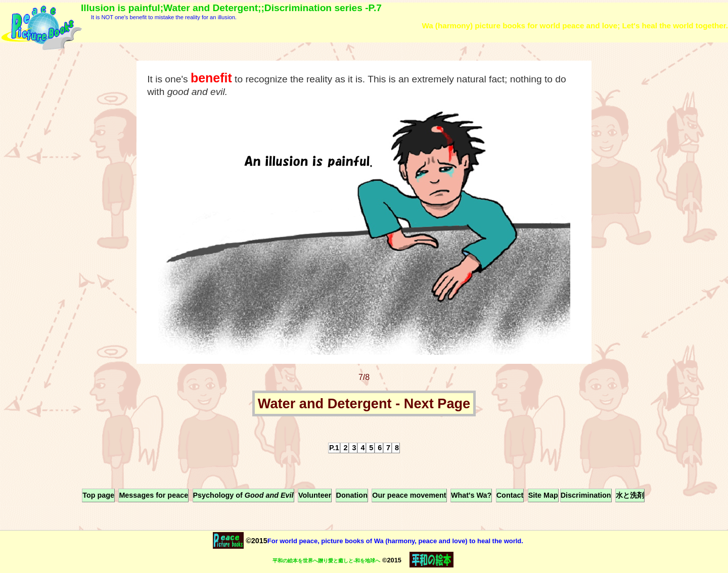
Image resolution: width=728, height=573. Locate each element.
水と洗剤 (630, 495)
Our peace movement (409, 495)
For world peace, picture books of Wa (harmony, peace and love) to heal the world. (395, 541)
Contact (510, 495)
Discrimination (586, 495)
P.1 (334, 448)
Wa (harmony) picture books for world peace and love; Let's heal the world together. (575, 26)
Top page (98, 495)
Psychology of (243, 495)
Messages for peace (153, 495)
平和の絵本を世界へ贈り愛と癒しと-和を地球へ (326, 561)
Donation (352, 495)
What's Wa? (471, 495)
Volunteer (315, 495)
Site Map (543, 495)
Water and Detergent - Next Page (364, 403)
